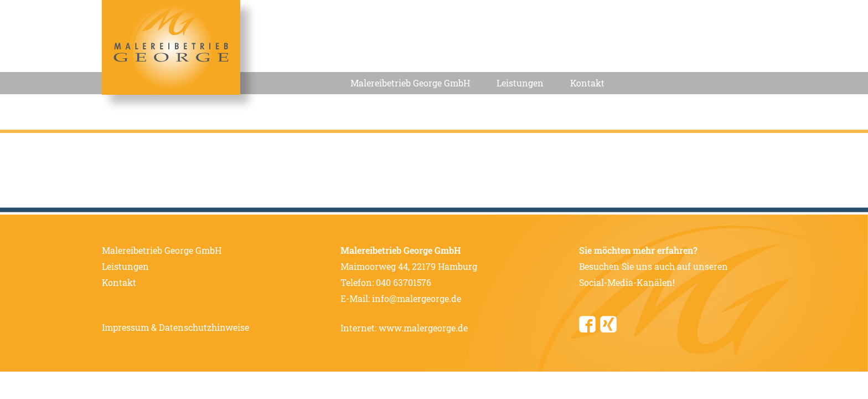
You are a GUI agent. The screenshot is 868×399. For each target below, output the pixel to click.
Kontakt (587, 83)
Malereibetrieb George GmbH (410, 83)
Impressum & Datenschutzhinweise (175, 327)
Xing (608, 324)
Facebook (587, 324)
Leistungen (520, 83)
